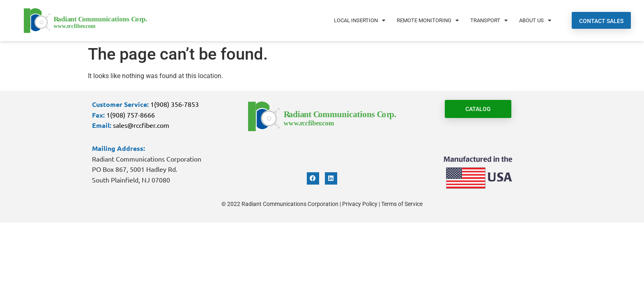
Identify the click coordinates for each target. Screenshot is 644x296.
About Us (535, 20)
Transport (489, 20)
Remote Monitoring (428, 20)
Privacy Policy (360, 204)
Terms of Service (402, 204)
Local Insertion (360, 20)
